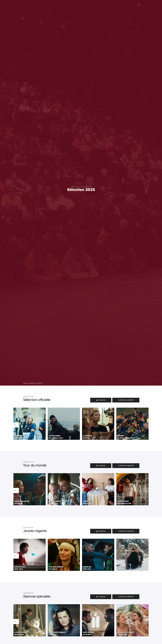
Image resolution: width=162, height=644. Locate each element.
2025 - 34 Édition (50, 5)
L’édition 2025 (32, 383)
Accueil (25, 383)
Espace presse (96, 5)
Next (148, 431)
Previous (14, 431)
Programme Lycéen (67, 5)
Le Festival (82, 5)
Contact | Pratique (111, 5)
